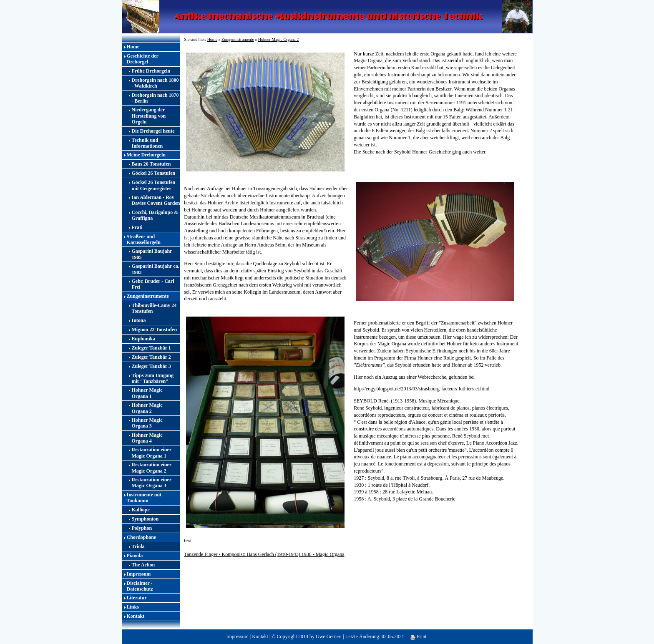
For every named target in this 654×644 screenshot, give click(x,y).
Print (418, 636)
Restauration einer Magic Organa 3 (152, 483)
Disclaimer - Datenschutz (140, 586)
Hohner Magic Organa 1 (147, 393)
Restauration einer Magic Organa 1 (152, 453)
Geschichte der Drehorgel (143, 59)
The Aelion (143, 565)
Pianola (135, 556)
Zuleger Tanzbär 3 (151, 366)
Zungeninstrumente (148, 296)
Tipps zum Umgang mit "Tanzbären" (153, 378)
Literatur (137, 598)
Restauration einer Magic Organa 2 (152, 468)
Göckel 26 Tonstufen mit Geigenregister (154, 185)
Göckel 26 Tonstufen (154, 173)
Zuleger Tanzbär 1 (151, 348)
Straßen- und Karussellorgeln (144, 239)
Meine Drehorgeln (146, 155)
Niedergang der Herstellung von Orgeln (149, 116)
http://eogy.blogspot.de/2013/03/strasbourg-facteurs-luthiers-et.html (421, 389)
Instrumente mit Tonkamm (144, 498)
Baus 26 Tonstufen (151, 164)
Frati (137, 227)
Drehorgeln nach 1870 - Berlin (155, 98)
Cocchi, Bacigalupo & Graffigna (155, 215)
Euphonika (144, 339)
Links (133, 607)
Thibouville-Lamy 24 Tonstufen (154, 308)
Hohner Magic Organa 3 (147, 423)
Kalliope (141, 510)
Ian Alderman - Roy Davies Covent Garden (156, 200)
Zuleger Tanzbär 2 (151, 357)
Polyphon (142, 528)
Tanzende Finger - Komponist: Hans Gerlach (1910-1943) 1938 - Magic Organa (264, 554)
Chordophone (142, 537)
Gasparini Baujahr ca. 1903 (156, 269)
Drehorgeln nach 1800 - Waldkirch (155, 83)
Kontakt (136, 616)
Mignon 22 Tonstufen (155, 330)
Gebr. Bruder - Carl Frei (153, 284)
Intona (139, 320)
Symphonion (145, 519)
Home (133, 47)
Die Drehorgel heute (153, 131)
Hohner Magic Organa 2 (147, 408)
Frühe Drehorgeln (151, 71)
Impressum (139, 574)
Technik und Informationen (147, 143)
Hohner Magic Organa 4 (147, 438)
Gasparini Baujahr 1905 (152, 254)
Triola (138, 546)
